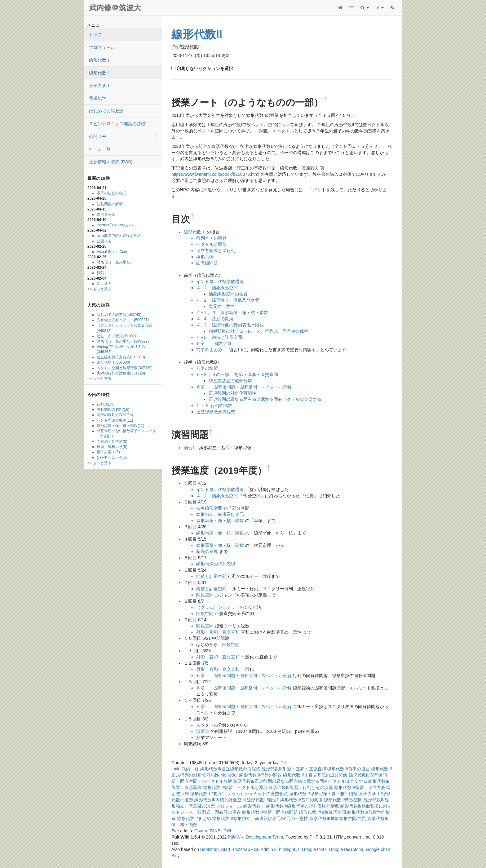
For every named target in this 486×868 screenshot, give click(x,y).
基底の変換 (207, 551)
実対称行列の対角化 (121, 373)
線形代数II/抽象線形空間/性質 (338, 818)
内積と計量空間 (211, 576)
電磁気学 (98, 98)
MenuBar (229, 775)
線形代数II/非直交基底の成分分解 (315, 775)
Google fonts (314, 849)
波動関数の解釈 (110, 204)
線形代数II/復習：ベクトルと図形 (235, 787)
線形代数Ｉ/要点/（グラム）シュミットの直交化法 (239, 794)
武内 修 (190, 769)
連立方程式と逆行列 (216, 250)
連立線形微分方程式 (121, 357)
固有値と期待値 (112, 441)
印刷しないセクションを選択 (204, 69)
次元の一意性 (222, 306)
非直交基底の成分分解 (230, 381)
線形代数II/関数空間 (343, 800)
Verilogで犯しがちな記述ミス (121, 349)
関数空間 (205, 595)
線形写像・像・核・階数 (120, 426)
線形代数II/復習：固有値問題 (270, 812)
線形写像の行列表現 (216, 564)
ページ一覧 (100, 149)
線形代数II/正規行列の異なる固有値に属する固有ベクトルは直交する (300, 781)
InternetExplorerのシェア (117, 225)
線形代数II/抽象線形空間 (322, 812)
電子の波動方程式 (112, 193)
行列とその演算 (211, 238)
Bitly (175, 856)
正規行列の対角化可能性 (232, 393)
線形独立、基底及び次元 (220, 514)
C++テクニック (112, 458)
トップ (95, 35)
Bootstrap (210, 849)
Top (176, 47)
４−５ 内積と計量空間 (219, 337)
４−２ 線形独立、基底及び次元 (228, 300)
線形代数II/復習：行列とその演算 (301, 787)
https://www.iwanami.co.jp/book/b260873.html (215, 174)
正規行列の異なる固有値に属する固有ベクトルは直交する (265, 399)
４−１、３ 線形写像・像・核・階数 (232, 312)
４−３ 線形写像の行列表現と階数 (230, 325)
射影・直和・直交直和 (218, 632)
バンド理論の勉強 (115, 420)
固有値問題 (207, 263)
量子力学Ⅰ (100, 86)
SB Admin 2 (265, 849)
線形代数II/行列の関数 (261, 775)
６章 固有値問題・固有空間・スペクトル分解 (244, 387)
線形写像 (205, 257)
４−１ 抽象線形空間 (217, 288)
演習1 (189, 448)
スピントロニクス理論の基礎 (117, 124)
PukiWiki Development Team (255, 837)
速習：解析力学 (112, 447)
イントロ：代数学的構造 (220, 281)
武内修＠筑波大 (115, 8)
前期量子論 (106, 215)
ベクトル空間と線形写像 (125, 368)
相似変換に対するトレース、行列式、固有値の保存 (258, 331)
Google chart (378, 849)
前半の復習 (207, 368)
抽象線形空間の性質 (228, 294)
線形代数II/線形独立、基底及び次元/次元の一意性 (260, 818)
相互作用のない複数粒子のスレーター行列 (126, 434)
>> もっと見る (99, 289)
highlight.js (289, 849)
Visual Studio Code (113, 252)
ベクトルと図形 (211, 244)
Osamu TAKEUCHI (213, 831)
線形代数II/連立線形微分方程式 (230, 769)
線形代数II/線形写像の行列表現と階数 (303, 806)
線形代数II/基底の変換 (302, 800)
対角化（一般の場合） (115, 262)
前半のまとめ (209, 350)
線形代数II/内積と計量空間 (220, 800)
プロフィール (102, 47)
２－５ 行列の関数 (214, 405)
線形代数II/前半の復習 (348, 769)
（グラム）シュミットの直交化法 (125, 328)
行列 (100, 273)
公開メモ (123, 136)
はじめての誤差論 (106, 111)
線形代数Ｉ (100, 60)
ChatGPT (104, 284)
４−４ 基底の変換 (215, 319)
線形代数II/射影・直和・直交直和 (294, 769)
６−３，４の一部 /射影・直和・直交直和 (237, 374)
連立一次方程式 (117, 336)
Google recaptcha (346, 849)
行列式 (106, 404)
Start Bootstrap (235, 849)
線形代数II (99, 73)
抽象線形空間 (209, 508)
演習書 (203, 731)
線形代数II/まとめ (194, 818)
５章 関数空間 (214, 343)
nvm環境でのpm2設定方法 (119, 236)
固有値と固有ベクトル (123, 320)
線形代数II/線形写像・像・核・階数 (324, 794)
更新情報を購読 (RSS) (111, 162)
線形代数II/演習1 (263, 800)
